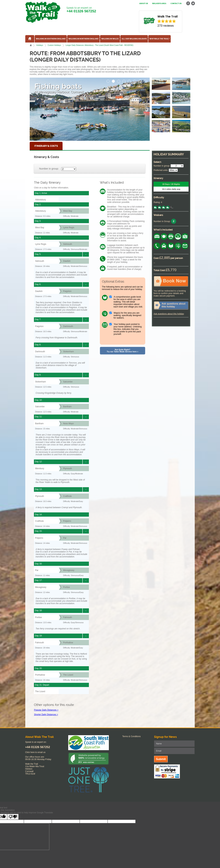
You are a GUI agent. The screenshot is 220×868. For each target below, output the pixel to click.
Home (31, 45)
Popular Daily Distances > (46, 710)
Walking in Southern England (51, 39)
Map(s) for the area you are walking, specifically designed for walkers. (127, 315)
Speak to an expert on (81, 10)
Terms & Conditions (131, 736)
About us (144, 4)
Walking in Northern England (83, 39)
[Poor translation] (13, 817)
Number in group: (49, 169)
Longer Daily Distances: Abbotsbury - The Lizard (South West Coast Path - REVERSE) (99, 45)
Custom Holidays (54, 45)
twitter (193, 3)
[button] (108, 80)
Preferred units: (161, 170)
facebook (188, 3)
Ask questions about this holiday (169, 314)
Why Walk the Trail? (159, 39)
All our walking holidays (134, 39)
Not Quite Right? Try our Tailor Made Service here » (122, 351)
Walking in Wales (110, 39)
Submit (161, 759)
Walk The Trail (43, 12)
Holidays (40, 45)
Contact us (176, 4)
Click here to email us (35, 752)
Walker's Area (159, 4)
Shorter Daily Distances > (46, 715)
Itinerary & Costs (46, 146)
